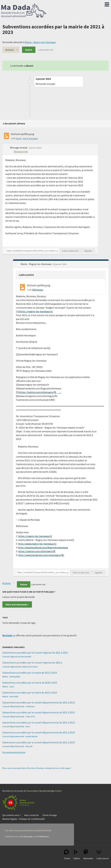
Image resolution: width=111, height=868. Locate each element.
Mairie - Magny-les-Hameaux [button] (36, 264)
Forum (67, 855)
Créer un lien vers (70, 251)
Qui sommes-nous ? (12, 815)
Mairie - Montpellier (11, 677)
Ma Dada (24, 11)
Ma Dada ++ (9, 635)
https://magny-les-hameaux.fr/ (36, 311)
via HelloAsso (42, 836)
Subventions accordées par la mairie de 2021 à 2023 (30, 673)
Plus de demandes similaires (14, 752)
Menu (107, 4)
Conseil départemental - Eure (16, 726)
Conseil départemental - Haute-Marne (20, 736)
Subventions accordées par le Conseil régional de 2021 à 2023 (35, 653)
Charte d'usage (50, 815)
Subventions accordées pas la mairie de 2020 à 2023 (30, 683)
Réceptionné (21, 152)
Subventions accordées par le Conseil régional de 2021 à (32, 663)
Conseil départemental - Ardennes (19, 706)
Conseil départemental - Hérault (17, 746)
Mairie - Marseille (10, 696)
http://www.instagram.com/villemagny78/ (41, 555)
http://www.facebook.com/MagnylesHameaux (43, 547)
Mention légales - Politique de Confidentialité (24, 819)
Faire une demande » (17, 604)
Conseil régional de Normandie (17, 657)
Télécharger (38, 290)
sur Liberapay (26, 836)
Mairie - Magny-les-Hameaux (40, 42)
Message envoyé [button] (19, 148)
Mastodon (88, 855)
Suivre (29, 50)
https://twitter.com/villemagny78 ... (40, 392)
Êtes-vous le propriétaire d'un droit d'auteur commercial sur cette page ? (37, 768)
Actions (10, 50)
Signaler (88, 251)
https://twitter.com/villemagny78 (37, 551)
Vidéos (77, 855)
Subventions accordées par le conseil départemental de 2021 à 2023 (39, 702)
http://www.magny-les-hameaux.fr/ (37, 544)
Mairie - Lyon (8, 687)
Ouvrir (19, 138)
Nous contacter (32, 815)
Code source (103, 855)
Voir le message (30, 138)
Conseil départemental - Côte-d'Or (19, 716)
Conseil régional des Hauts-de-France (20, 667)
